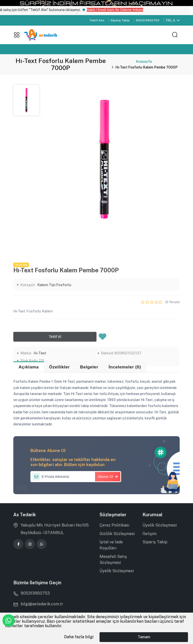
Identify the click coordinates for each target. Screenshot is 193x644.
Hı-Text (40, 413)
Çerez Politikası (114, 525)
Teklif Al (55, 396)
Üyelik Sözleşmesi (117, 571)
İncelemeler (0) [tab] (125, 367)
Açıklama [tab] (29, 367)
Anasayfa (144, 61)
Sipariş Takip (120, 20)
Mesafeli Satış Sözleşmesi (113, 560)
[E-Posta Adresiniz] (76, 477)
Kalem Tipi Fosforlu (54, 344)
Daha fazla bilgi (79, 637)
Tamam (144, 637)
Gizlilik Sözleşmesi (117, 534)
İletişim (150, 534)
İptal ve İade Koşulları (111, 545)
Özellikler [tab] (59, 367)
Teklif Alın (97, 20)
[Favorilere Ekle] (103, 398)
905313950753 (148, 20)
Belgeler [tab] (89, 367)
